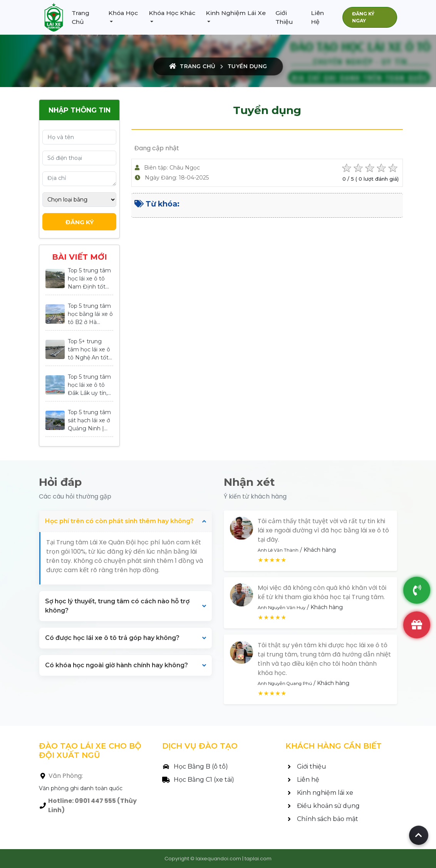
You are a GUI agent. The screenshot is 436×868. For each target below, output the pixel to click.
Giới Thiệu (284, 17)
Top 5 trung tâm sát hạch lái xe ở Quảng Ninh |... (89, 420)
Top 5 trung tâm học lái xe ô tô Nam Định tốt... (89, 279)
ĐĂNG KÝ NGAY (363, 17)
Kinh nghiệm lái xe (319, 793)
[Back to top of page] (419, 835)
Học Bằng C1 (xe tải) (198, 780)
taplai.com (258, 859)
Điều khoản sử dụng (323, 806)
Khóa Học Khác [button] (172, 13)
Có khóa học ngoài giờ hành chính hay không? (117, 665)
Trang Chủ (80, 17)
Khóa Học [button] (123, 13)
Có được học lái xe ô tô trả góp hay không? (112, 638)
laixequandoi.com (218, 859)
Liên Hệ (317, 17)
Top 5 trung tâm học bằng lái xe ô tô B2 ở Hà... (90, 314)
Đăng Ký (80, 222)
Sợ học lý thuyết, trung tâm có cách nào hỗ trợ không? (117, 606)
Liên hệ (302, 780)
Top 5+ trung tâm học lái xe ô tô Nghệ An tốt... (90, 349)
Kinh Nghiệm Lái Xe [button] (236, 13)
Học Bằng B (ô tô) (195, 766)
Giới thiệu (306, 766)
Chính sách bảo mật (322, 819)
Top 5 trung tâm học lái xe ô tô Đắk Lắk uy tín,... (89, 385)
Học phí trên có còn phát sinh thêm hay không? (119, 521)
